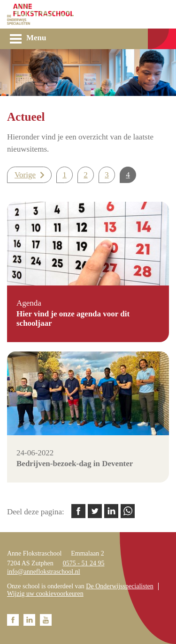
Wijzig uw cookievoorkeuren (45, 594)
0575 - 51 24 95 (84, 563)
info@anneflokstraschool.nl (44, 572)
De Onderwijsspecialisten (119, 586)
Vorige (25, 175)
